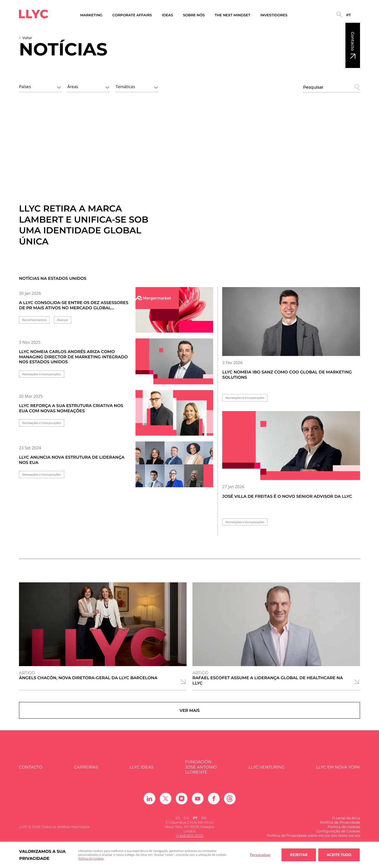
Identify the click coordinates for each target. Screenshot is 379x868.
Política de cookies (344, 834)
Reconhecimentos (34, 320)
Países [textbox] (25, 87)
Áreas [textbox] (73, 87)
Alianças (62, 320)
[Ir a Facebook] (214, 805)
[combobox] (40, 86)
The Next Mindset (232, 15)
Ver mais (190, 714)
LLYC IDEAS (141, 774)
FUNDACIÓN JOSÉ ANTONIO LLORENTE (201, 774)
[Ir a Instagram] (182, 805)
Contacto (353, 41)
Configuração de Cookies (338, 838)
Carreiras (86, 774)
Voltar (27, 38)
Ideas (167, 15)
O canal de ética (346, 825)
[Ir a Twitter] (166, 805)
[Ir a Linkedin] (149, 805)
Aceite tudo (339, 855)
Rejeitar (299, 855)
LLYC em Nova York (338, 774)
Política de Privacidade (340, 829)
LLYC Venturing (266, 774)
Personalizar (260, 855)
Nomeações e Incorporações (42, 374)
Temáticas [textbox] (125, 87)
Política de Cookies (91, 858)
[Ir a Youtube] (198, 805)
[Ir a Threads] (230, 805)
